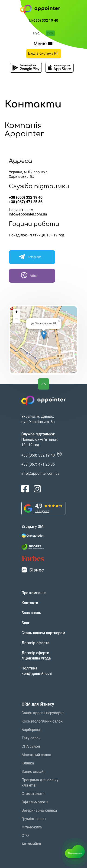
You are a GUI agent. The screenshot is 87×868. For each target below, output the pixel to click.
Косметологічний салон (42, 721)
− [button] (16, 320)
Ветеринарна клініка (39, 810)
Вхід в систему (43, 53)
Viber (29, 275)
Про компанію (34, 593)
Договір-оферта (35, 643)
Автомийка (31, 844)
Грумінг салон (34, 819)
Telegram (30, 257)
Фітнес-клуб (32, 827)
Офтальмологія (35, 802)
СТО (25, 836)
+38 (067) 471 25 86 (26, 202)
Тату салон (31, 738)
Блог (26, 623)
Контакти (30, 603)
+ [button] (16, 313)
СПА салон (31, 746)
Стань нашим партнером (43, 633)
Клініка (28, 763)
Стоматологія (34, 794)
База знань (31, 613)
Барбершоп (31, 730)
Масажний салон (36, 755)
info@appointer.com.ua (28, 214)
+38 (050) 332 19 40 (26, 197)
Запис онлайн (34, 772)
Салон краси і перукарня (43, 713)
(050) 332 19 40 (45, 20)
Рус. (37, 33)
